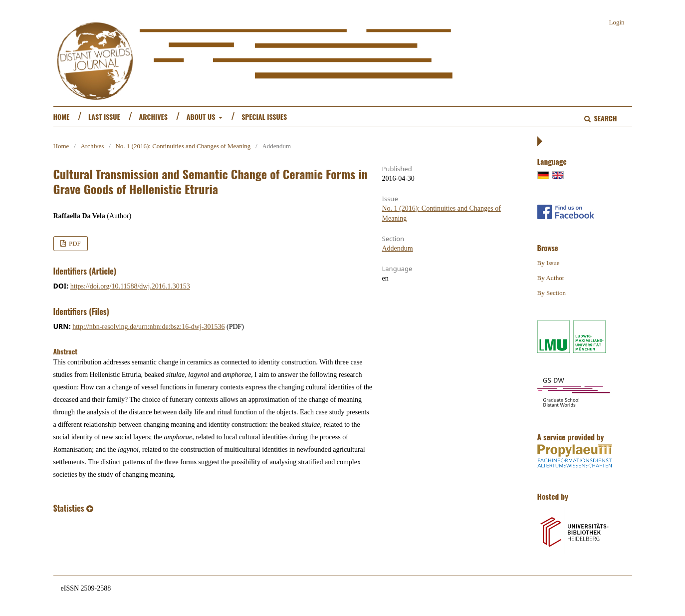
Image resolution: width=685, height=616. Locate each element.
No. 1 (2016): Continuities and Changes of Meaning (183, 146)
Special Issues (264, 117)
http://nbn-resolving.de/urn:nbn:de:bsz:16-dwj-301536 (148, 327)
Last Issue (104, 117)
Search (604, 118)
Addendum (398, 248)
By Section (552, 293)
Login (616, 22)
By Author (551, 278)
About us (202, 117)
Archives (153, 117)
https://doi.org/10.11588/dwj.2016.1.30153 (130, 286)
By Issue (549, 263)
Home (62, 117)
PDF (74, 243)
